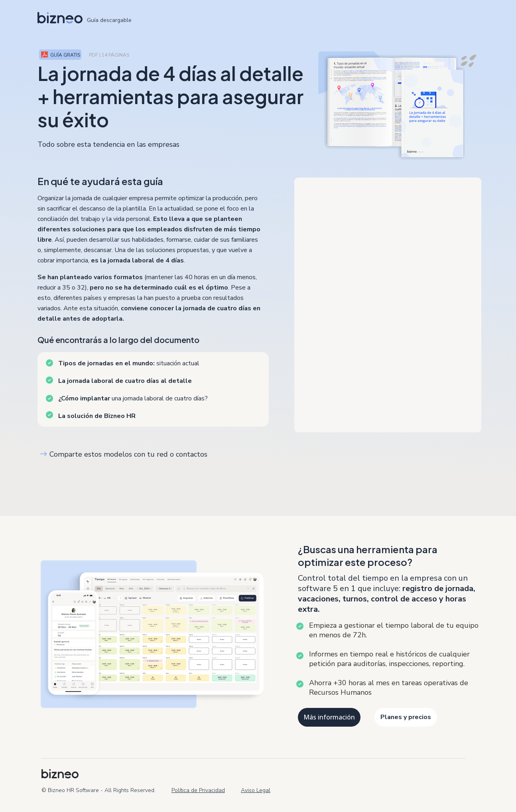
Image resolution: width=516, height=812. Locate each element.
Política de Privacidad (198, 790)
